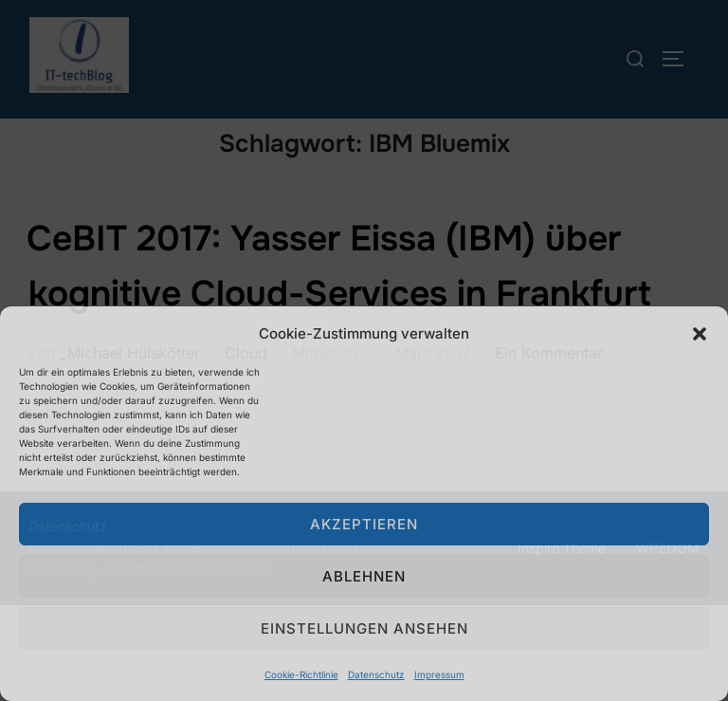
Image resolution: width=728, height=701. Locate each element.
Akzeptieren (364, 524)
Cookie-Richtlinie (301, 674)
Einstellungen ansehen (364, 628)
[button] (700, 334)
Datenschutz (376, 674)
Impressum (439, 674)
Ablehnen (364, 576)
